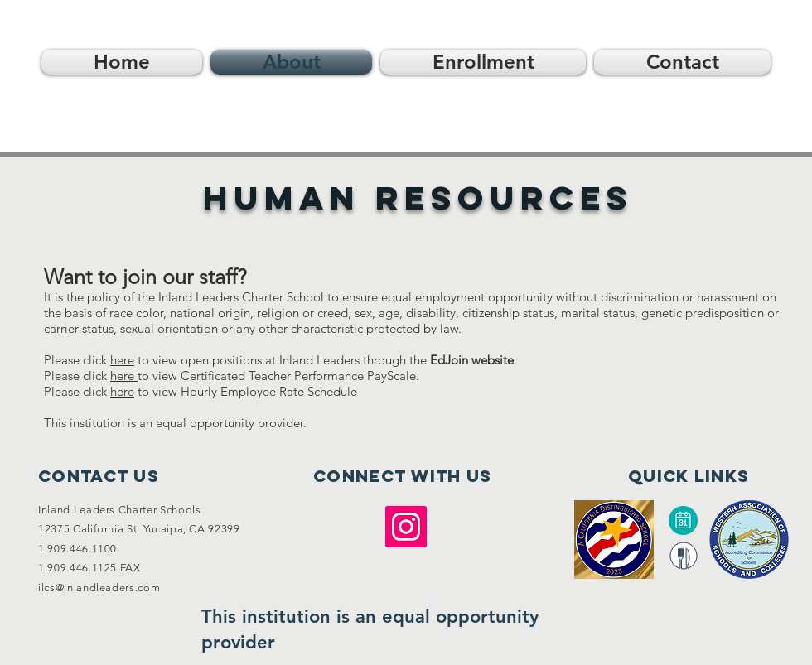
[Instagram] (406, 527)
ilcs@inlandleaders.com (99, 588)
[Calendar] (683, 520)
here (124, 376)
